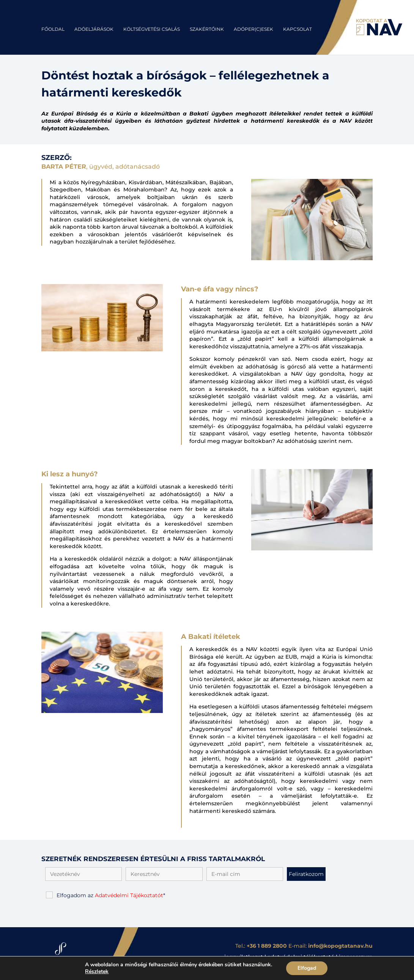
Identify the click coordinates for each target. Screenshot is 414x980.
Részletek (94, 972)
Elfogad (310, 968)
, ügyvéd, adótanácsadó (101, 167)
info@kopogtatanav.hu (340, 946)
